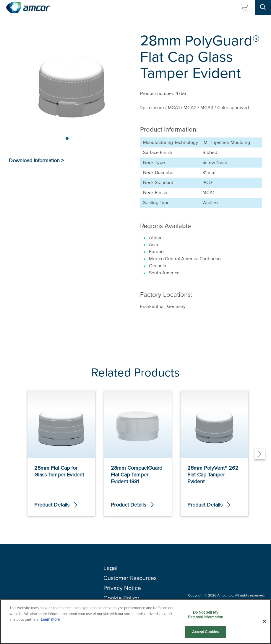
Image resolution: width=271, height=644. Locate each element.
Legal (111, 568)
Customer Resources (130, 578)
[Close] (264, 622)
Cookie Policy (121, 598)
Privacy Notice (122, 588)
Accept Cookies (205, 632)
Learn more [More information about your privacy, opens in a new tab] (50, 620)
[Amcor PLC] (28, 8)
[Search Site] (263, 7)
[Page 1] (67, 138)
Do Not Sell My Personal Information (206, 615)
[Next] (260, 454)
